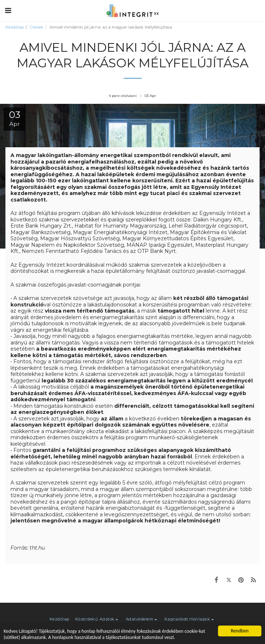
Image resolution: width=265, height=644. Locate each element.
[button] (8, 10)
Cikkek (37, 27)
